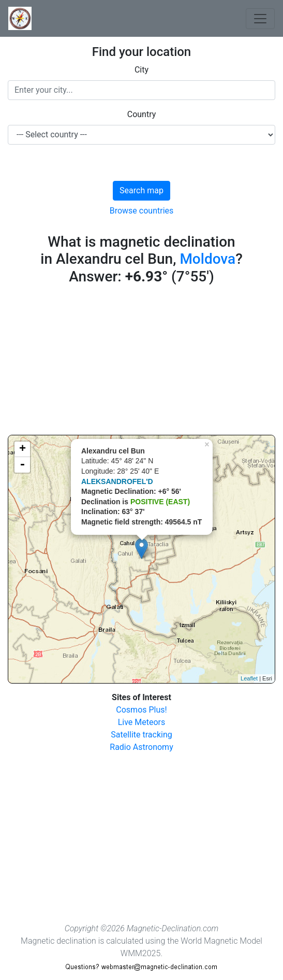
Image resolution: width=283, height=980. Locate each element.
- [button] (22, 465)
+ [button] (23, 449)
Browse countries (142, 211)
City (141, 70)
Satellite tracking (141, 735)
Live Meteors (142, 722)
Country (142, 114)
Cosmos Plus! (141, 710)
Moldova (207, 259)
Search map (141, 190)
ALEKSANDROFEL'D (117, 481)
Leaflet (249, 678)
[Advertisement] (141, 362)
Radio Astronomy (141, 747)
